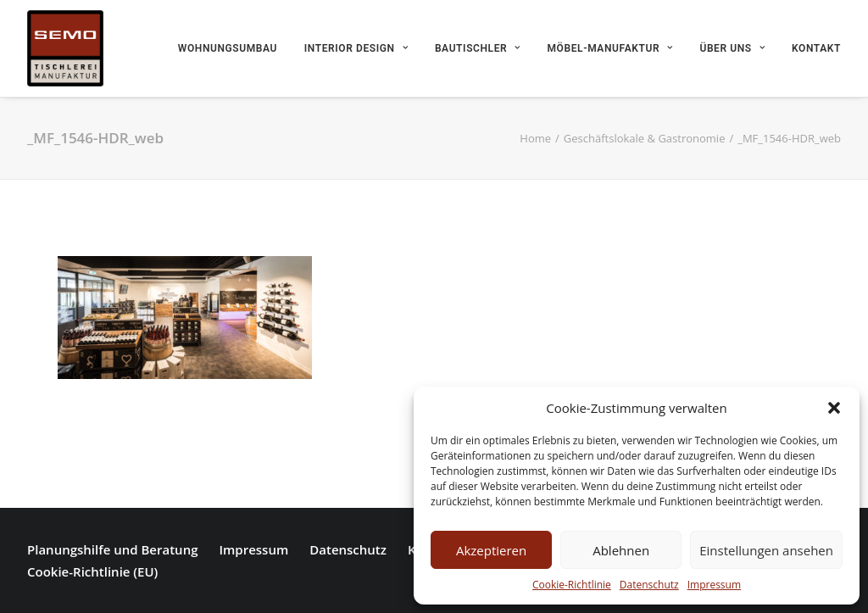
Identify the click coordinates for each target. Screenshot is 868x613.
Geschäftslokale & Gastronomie (645, 138)
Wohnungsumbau (228, 48)
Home (535, 138)
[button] (834, 408)
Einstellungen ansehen (766, 550)
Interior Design (356, 48)
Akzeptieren (491, 550)
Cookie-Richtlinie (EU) (92, 571)
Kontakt (816, 48)
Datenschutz (649, 585)
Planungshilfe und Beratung (112, 549)
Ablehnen (621, 550)
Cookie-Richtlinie (572, 585)
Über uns (732, 48)
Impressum (714, 585)
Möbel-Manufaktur (610, 48)
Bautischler (478, 48)
